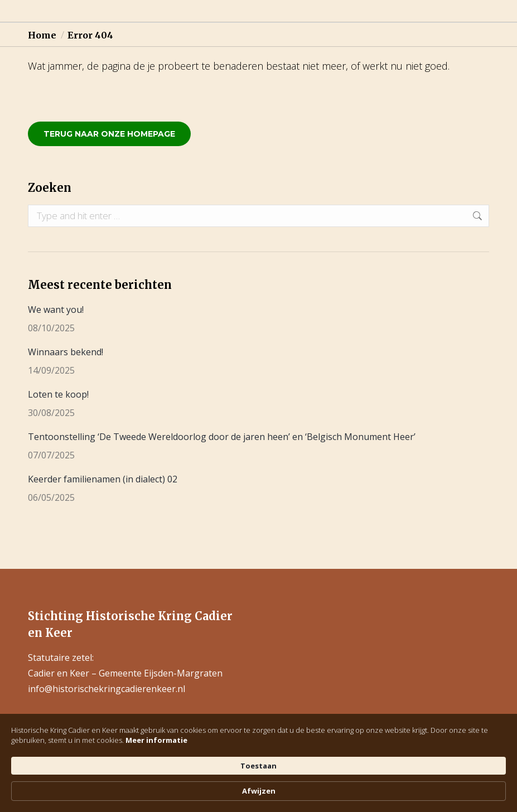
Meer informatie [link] (64, 795)
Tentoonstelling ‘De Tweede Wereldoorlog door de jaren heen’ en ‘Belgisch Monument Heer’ (222, 437)
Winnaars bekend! (66, 352)
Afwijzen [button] (455, 785)
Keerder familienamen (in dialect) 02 (103, 479)
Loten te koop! (58, 394)
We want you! (56, 310)
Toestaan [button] (386, 785)
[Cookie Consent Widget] (258, 785)
